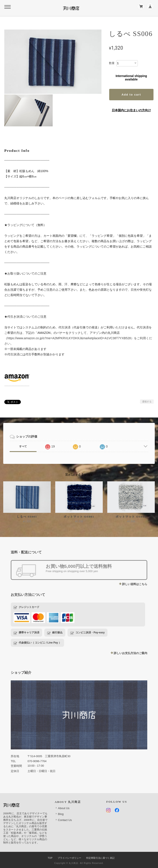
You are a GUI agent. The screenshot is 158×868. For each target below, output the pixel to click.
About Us (64, 808)
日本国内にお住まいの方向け (131, 110)
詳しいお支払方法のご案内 (130, 653)
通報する (147, 402)
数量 (112, 63)
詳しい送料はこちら (135, 584)
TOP (50, 858)
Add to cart (131, 95)
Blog (61, 814)
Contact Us (65, 820)
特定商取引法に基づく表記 (100, 858)
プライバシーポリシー (69, 858)
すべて (23, 446)
